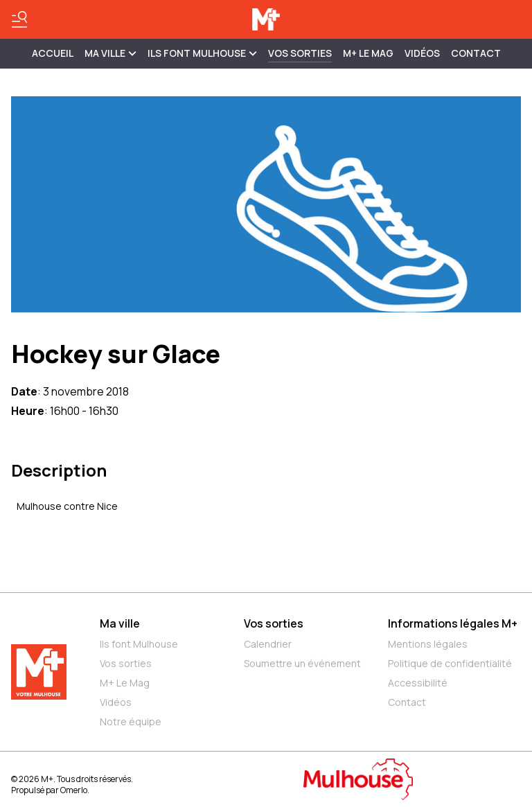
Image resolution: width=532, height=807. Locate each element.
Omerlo (74, 790)
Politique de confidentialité (450, 663)
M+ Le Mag (368, 53)
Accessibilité (418, 683)
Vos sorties (300, 53)
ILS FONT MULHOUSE (202, 53)
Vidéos (422, 53)
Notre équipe (131, 721)
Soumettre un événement (302, 663)
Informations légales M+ (453, 623)
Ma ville (120, 623)
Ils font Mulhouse (139, 644)
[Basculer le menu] (19, 19)
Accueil (53, 53)
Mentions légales (428, 644)
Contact (476, 53)
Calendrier (268, 644)
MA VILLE (110, 53)
